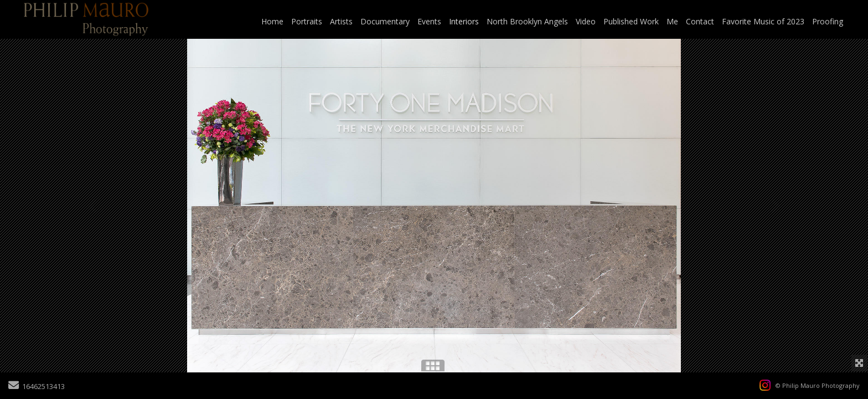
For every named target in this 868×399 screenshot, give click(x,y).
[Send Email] (14, 386)
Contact (700, 21)
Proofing (828, 21)
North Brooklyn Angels (527, 21)
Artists (341, 21)
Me (672, 21)
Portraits (307, 21)
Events (429, 21)
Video (586, 21)
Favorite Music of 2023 (763, 21)
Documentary (385, 21)
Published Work (631, 21)
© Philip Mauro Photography (818, 385)
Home (272, 21)
